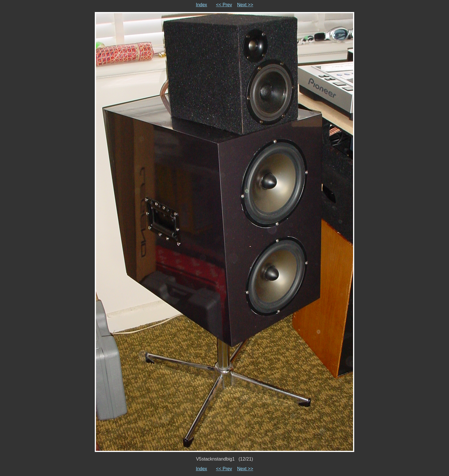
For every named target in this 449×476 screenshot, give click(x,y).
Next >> (245, 5)
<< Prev (224, 5)
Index (201, 5)
